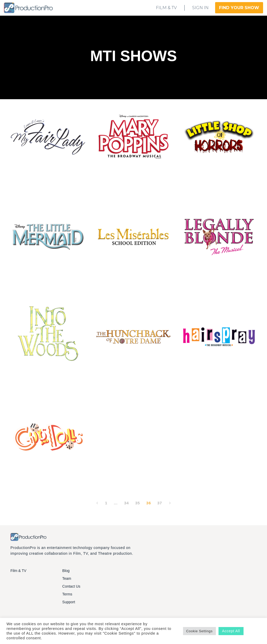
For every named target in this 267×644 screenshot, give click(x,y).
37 (160, 503)
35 (137, 503)
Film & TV (18, 571)
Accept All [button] (231, 631)
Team (67, 578)
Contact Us (71, 586)
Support (69, 602)
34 (126, 503)
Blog (66, 571)
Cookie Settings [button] (199, 631)
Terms (67, 594)
